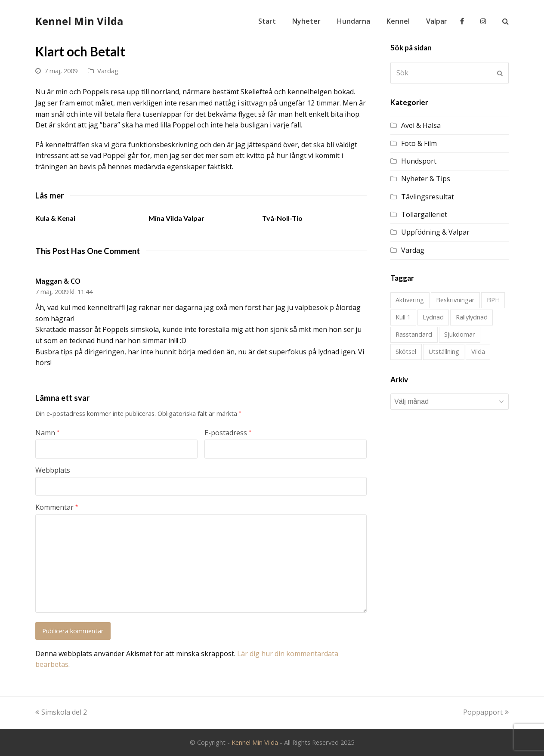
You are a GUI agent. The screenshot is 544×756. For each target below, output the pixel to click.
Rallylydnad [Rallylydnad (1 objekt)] (472, 317)
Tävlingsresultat (428, 197)
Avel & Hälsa (421, 125)
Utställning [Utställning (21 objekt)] (444, 351)
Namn (47, 433)
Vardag (108, 71)
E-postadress (228, 433)
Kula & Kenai (55, 218)
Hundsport (419, 161)
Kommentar (57, 507)
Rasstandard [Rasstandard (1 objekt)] (414, 334)
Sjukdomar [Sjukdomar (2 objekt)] (460, 334)
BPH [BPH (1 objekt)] (493, 300)
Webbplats (53, 470)
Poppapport (486, 712)
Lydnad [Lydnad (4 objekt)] (433, 317)
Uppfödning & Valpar (435, 232)
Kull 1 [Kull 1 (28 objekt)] (403, 317)
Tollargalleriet (424, 214)
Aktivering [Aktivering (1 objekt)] (410, 300)
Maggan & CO (58, 281)
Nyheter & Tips (426, 179)
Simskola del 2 (61, 712)
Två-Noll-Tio (282, 218)
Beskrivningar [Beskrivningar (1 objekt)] (455, 300)
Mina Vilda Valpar (176, 218)
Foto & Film (419, 143)
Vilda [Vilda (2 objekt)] (478, 351)
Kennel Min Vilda (79, 21)
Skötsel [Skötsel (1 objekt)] (406, 351)
